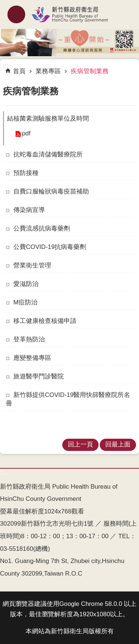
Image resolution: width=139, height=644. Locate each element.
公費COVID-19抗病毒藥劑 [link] (50, 247)
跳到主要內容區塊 (4, 4)
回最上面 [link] (118, 444)
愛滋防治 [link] (26, 284)
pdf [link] (26, 133)
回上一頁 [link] (80, 444)
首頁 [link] (19, 71)
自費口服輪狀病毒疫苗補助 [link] (51, 191)
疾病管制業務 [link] (90, 71)
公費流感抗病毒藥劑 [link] (42, 228)
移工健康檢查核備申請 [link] (45, 321)
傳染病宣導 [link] (29, 210)
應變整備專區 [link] (32, 358)
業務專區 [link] (48, 71)
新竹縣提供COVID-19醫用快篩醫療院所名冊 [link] (68, 399)
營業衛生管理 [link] (32, 265)
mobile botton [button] (16, 14)
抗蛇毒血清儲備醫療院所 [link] (48, 154)
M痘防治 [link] (25, 302)
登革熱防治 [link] (29, 339)
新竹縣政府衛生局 (69, 14)
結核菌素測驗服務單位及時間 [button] (48, 119)
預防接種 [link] (26, 173)
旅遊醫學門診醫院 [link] (39, 376)
